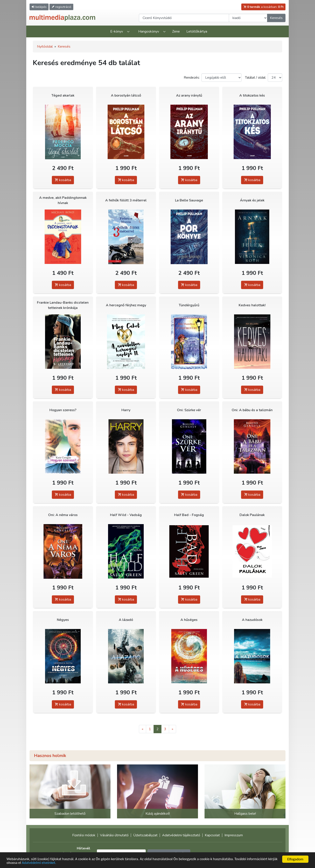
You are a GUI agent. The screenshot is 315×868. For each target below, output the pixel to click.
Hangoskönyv (149, 31)
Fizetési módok (84, 835)
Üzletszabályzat (145, 835)
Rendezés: (192, 78)
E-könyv (117, 31)
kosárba (63, 180)
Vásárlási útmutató (114, 835)
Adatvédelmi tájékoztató (181, 835)
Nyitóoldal (45, 47)
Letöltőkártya (197, 31)
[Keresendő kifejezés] (184, 18)
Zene (176, 31)
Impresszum (234, 835)
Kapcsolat (212, 835)
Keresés (276, 18)
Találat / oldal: (255, 78)
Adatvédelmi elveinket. (39, 863)
